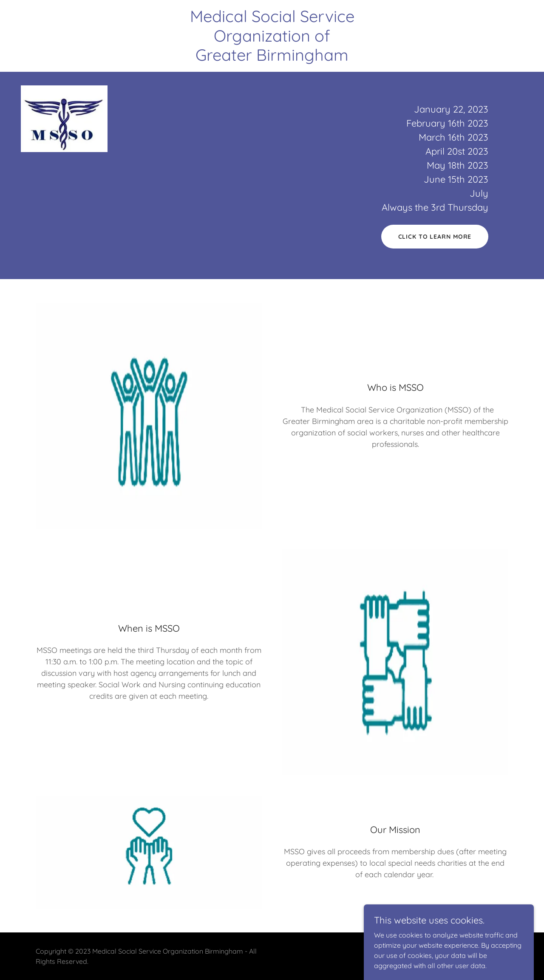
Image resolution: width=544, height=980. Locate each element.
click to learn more (435, 237)
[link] (272, 58)
